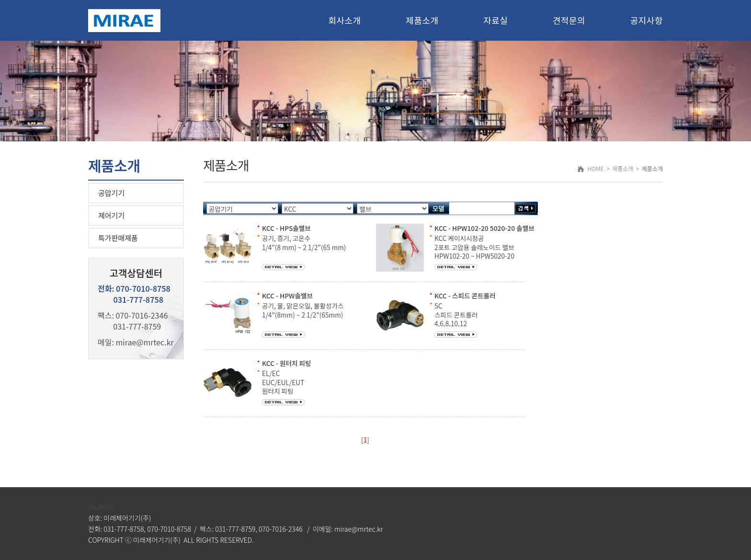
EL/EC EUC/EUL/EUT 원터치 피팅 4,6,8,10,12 (283, 386)
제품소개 (422, 20)
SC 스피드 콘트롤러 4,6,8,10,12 (456, 314)
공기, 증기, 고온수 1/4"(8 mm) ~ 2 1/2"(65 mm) (304, 242)
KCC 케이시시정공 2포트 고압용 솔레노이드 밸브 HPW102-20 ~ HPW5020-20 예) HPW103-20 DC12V (474, 256)
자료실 (495, 20)
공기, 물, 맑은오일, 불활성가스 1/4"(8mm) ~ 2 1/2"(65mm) (303, 310)
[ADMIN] (100, 507)
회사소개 (344, 20)
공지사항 (647, 20)
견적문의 (569, 20)
